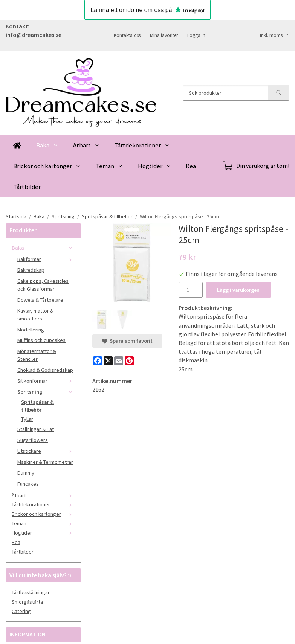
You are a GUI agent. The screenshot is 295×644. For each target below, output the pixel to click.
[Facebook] (98, 361)
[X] (108, 361)
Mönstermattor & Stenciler (37, 355)
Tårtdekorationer (142, 145)
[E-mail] (119, 361)
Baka (47, 145)
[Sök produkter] (225, 93)
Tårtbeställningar (31, 592)
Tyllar (27, 419)
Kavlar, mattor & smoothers (35, 315)
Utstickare (46, 451)
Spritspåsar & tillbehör (37, 406)
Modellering (31, 330)
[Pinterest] (129, 361)
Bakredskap (31, 270)
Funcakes (28, 484)
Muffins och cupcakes (41, 340)
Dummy (26, 473)
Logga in (196, 35)
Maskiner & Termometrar (45, 462)
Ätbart (86, 145)
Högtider (154, 166)
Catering (21, 611)
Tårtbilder (27, 187)
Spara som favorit (127, 341)
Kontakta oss (127, 35)
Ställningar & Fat (36, 429)
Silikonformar (46, 381)
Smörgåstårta (27, 602)
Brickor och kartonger (47, 166)
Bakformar (46, 259)
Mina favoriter (164, 35)
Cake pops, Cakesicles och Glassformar (43, 285)
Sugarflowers (33, 440)
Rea (191, 166)
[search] (278, 93)
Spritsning (46, 392)
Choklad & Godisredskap (45, 370)
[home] (17, 145)
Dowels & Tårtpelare (40, 300)
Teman (109, 166)
